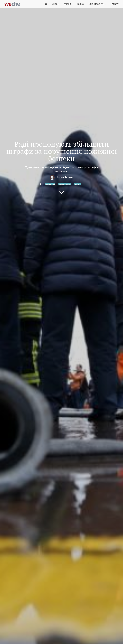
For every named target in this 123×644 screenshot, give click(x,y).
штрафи (77, 184)
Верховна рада (50, 184)
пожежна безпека (65, 184)
